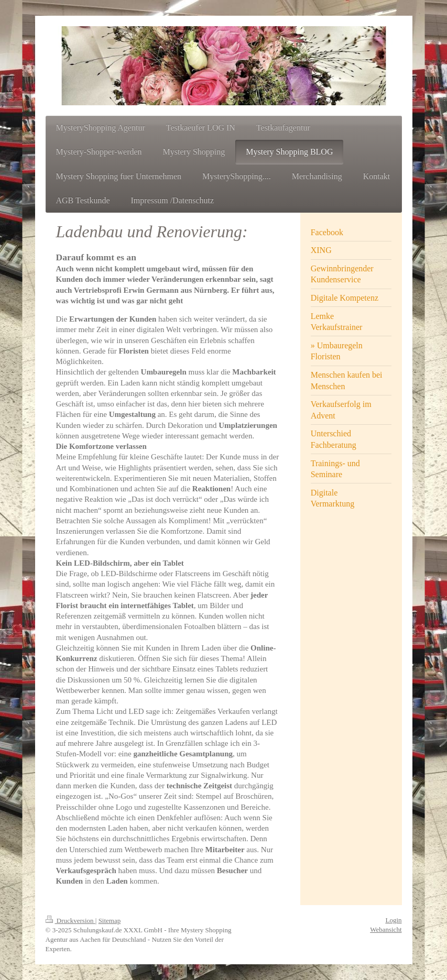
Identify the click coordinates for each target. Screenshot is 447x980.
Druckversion (70, 921)
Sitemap (110, 921)
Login (393, 920)
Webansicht (386, 929)
